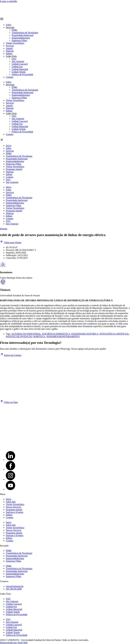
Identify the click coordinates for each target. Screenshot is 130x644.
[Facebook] (10, 469)
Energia (4, 229)
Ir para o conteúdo (9, 1)
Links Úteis (11, 56)
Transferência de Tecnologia (25, 33)
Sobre (9, 25)
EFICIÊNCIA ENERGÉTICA (56, 334)
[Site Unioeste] (26, 447)
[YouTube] (10, 489)
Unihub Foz (17, 67)
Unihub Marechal (20, 69)
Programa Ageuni (14, 169)
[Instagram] (10, 479)
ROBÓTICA (39, 336)
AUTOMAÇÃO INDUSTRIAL (26, 334)
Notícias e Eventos (15, 512)
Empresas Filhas (19, 40)
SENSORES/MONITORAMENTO (63, 336)
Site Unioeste (18, 61)
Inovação (10, 27)
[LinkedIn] (10, 460)
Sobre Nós (11, 502)
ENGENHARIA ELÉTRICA (85, 334)
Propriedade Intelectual (23, 35)
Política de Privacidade (22, 74)
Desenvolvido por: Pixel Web (14, 643)
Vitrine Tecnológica (15, 43)
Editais (9, 54)
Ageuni (9, 48)
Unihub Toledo (19, 72)
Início (9, 146)
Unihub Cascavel (20, 64)
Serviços (10, 46)
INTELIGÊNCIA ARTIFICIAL (114, 334)
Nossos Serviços (13, 507)
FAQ (14, 59)
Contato (10, 77)
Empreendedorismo (21, 38)
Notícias (10, 51)
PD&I (14, 30)
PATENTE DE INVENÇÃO (19, 336)
